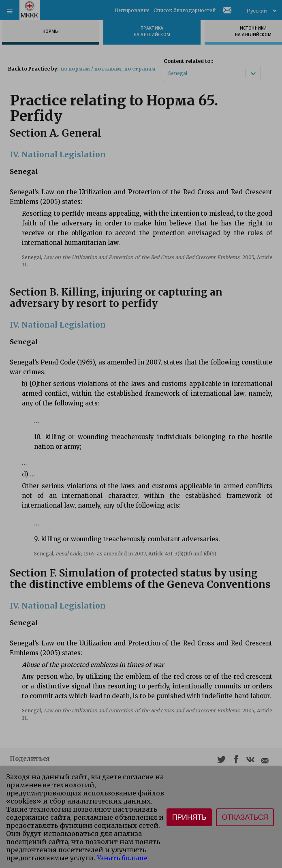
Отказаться (245, 817)
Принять (189, 817)
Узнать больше (122, 858)
